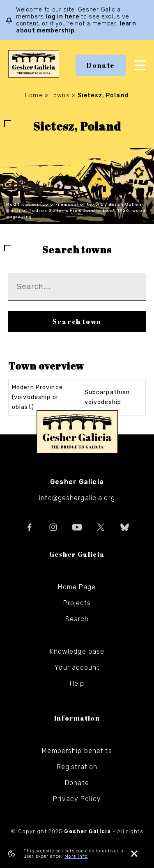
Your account (77, 667)
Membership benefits (77, 751)
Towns (60, 95)
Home (34, 95)
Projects (77, 603)
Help (77, 683)
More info (76, 856)
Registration (77, 767)
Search (77, 619)
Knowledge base (77, 651)
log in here (63, 17)
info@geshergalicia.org (77, 498)
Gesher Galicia (77, 432)
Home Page (77, 587)
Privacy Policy (77, 799)
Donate (101, 65)
